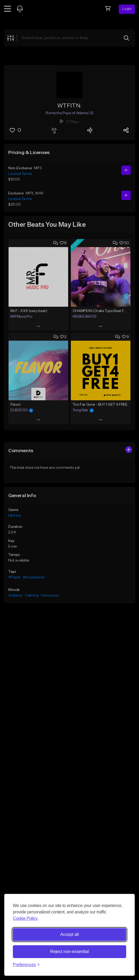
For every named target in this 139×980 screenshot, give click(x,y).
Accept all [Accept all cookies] (69, 934)
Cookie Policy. (26, 918)
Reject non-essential (70, 952)
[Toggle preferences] (26, 965)
